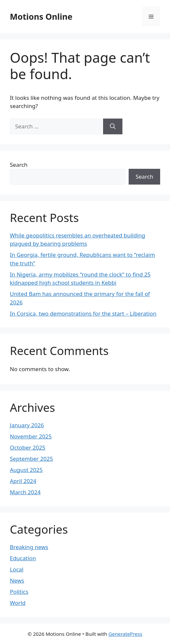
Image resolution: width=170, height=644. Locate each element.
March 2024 (25, 492)
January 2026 (27, 425)
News (17, 580)
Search (19, 165)
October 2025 (28, 447)
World (18, 603)
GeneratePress (126, 634)
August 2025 (26, 470)
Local (17, 569)
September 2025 (31, 459)
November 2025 (31, 436)
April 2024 (23, 481)
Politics (19, 592)
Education (23, 558)
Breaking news (29, 547)
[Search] (113, 126)
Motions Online (41, 16)
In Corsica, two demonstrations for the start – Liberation (83, 313)
